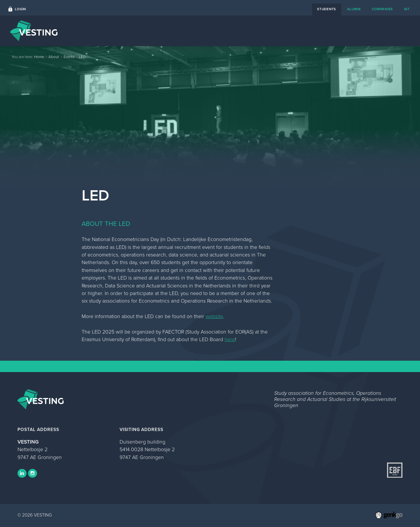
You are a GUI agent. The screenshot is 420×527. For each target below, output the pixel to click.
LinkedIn (22, 473)
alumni (354, 9)
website (214, 316)
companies (383, 9)
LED (82, 57)
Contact (308, 31)
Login (20, 9)
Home (209, 31)
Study (358, 31)
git (407, 9)
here (230, 339)
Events (234, 31)
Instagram (33, 473)
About (334, 31)
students (327, 9)
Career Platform (270, 31)
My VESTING (390, 31)
